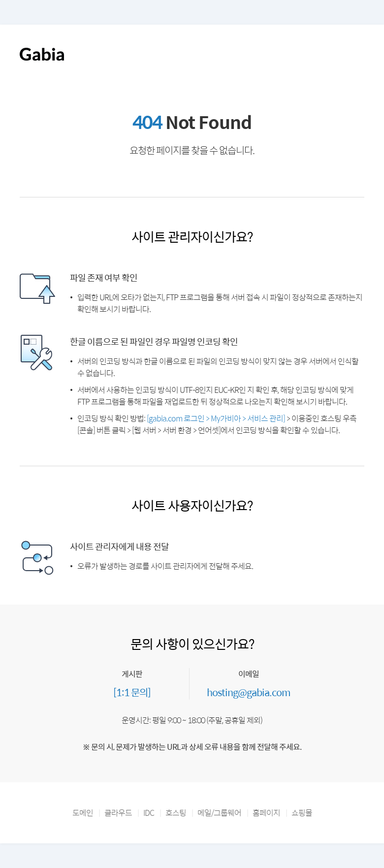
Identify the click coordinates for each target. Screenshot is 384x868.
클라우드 (118, 813)
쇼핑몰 (302, 813)
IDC (149, 813)
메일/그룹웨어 (219, 813)
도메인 (83, 813)
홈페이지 (266, 813)
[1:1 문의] (132, 692)
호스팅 (176, 813)
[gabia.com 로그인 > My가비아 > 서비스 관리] (216, 418)
